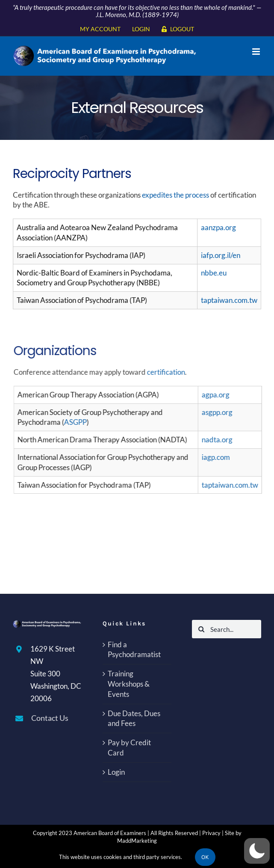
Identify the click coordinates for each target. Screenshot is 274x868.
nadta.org (219, 440)
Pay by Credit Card (129, 748)
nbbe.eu (215, 273)
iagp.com (218, 457)
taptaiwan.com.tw (230, 300)
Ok (205, 857)
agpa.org (218, 395)
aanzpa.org (219, 227)
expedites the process (176, 195)
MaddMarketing (137, 841)
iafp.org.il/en (221, 255)
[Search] (201, 629)
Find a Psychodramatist (134, 650)
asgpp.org (219, 412)
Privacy (211, 833)
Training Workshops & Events (129, 684)
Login (116, 772)
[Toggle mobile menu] (257, 52)
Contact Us (50, 718)
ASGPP (78, 422)
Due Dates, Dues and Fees (134, 718)
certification (168, 372)
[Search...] (227, 629)
